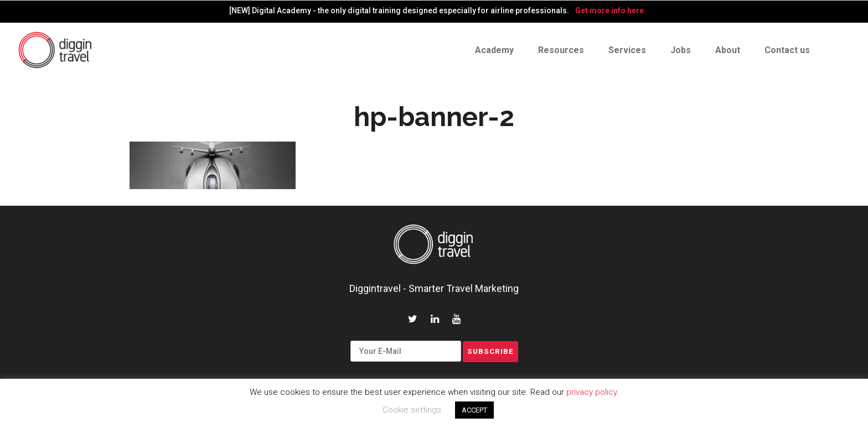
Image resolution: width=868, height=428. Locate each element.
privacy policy (591, 392)
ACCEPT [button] (474, 410)
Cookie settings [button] (412, 410)
